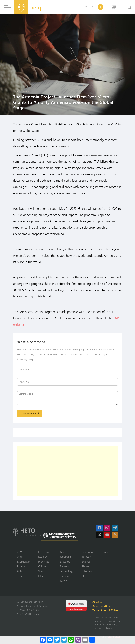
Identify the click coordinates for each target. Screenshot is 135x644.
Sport (41, 571)
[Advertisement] (67, 471)
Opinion (86, 576)
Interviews (88, 571)
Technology (67, 571)
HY (85, 7)
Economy (44, 552)
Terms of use (99, 610)
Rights (20, 571)
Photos (86, 566)
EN (100, 7)
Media (64, 581)
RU (93, 7)
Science (86, 562)
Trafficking (66, 576)
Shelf (19, 557)
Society (21, 566)
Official (42, 576)
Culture (42, 566)
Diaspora (65, 562)
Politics (20, 576)
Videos (108, 552)
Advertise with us (102, 606)
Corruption (88, 552)
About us (97, 602)
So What (21, 552)
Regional (65, 566)
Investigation (24, 562)
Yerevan (86, 557)
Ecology (43, 557)
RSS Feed (114, 610)
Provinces (44, 562)
